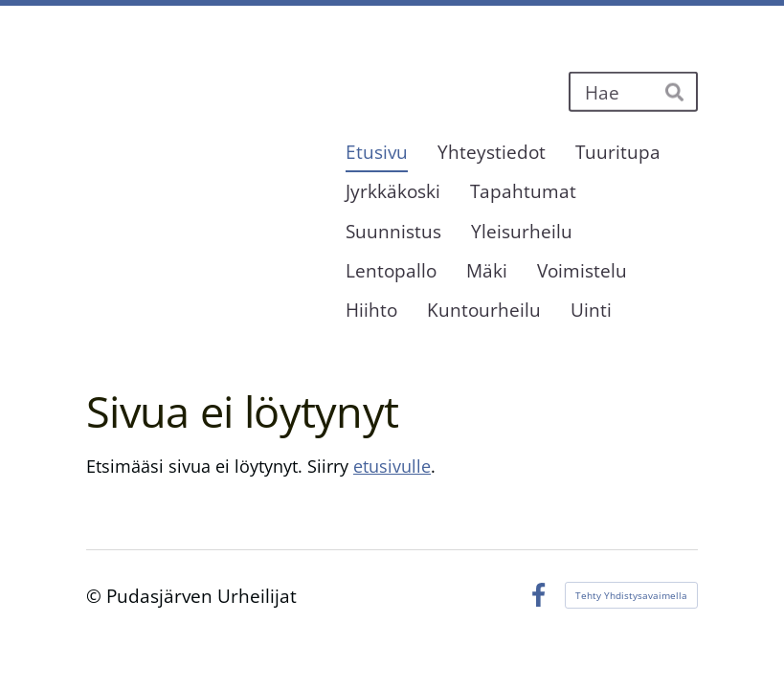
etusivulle (392, 466)
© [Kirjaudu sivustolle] (96, 596)
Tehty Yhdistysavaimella (631, 595)
